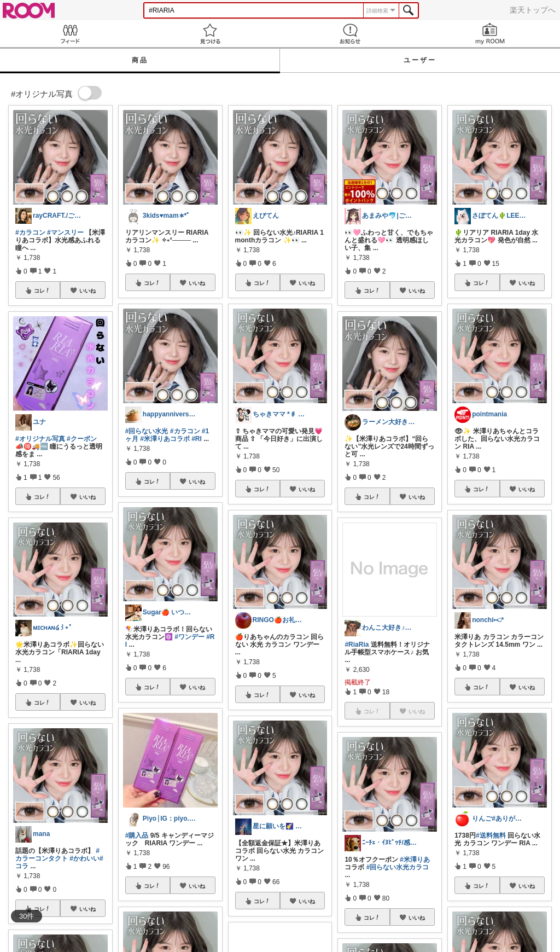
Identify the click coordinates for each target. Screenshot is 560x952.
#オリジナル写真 (40, 439)
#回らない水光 (147, 431)
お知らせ (350, 34)
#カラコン (30, 233)
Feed (70, 34)
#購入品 (137, 835)
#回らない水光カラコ (398, 867)
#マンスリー (65, 233)
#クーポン (82, 439)
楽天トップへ (533, 10)
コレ (42, 291)
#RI (197, 439)
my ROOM (490, 34)
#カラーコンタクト (57, 855)
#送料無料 (491, 835)
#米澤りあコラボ (165, 439)
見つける (210, 34)
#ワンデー (189, 637)
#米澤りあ (415, 860)
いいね (87, 291)
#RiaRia (357, 645)
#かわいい (84, 858)
